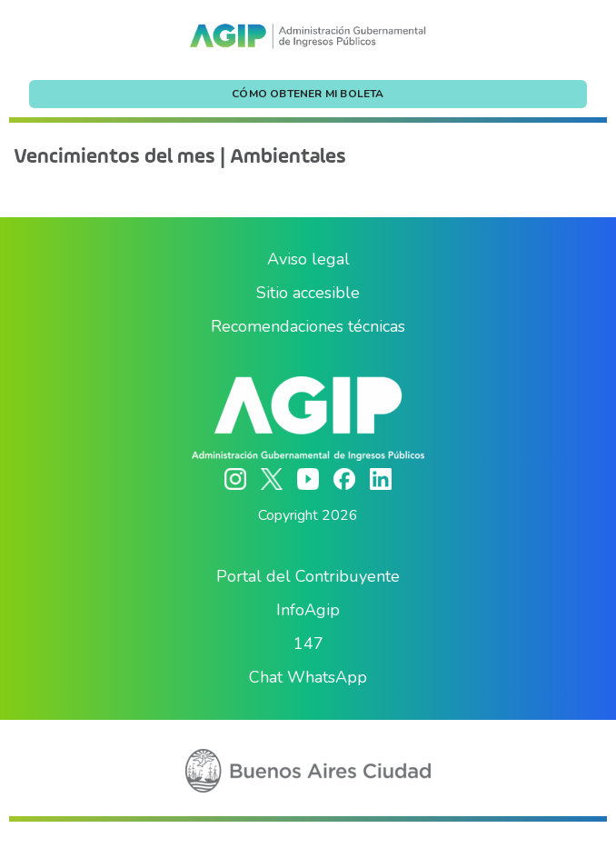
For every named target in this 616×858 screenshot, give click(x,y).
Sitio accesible (308, 293)
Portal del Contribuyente (308, 576)
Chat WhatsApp (308, 677)
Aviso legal (308, 259)
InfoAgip (308, 610)
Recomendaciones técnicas (308, 326)
